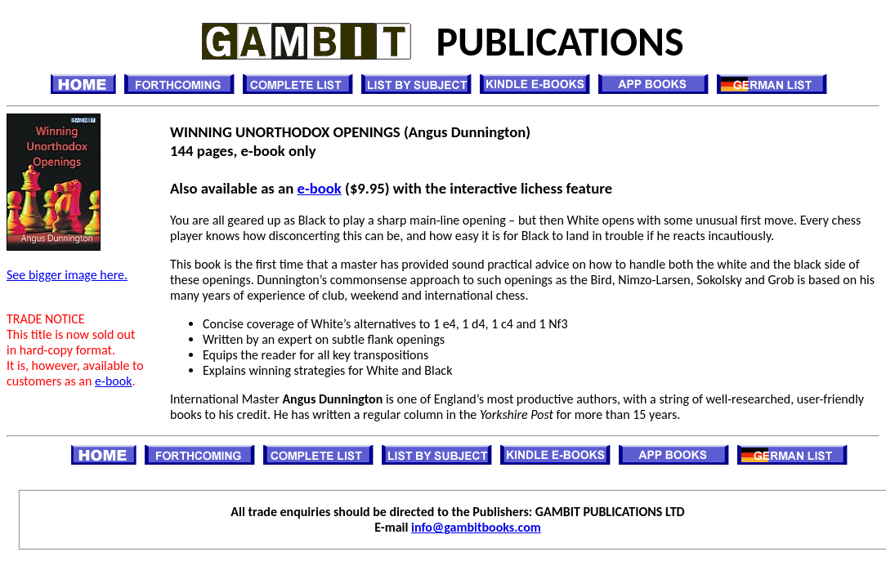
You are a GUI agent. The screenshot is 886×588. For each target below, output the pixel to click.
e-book (113, 381)
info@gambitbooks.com (476, 527)
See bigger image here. (67, 275)
